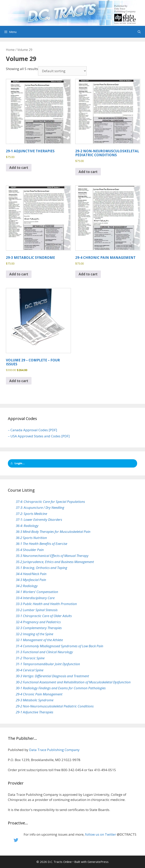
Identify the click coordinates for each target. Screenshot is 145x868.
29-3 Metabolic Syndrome (35, 700)
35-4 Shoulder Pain (30, 550)
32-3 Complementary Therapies (39, 628)
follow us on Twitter (101, 834)
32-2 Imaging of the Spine (34, 634)
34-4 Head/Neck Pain (31, 574)
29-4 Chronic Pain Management (39, 694)
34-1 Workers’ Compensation (37, 592)
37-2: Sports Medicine (31, 514)
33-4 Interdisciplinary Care (35, 598)
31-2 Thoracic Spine (30, 658)
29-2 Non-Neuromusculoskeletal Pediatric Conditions (55, 706)
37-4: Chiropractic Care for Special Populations (50, 502)
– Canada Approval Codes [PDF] (33, 430)
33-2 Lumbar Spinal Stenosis (37, 610)
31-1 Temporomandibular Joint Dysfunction (48, 664)
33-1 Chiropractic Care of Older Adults (44, 616)
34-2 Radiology (27, 586)
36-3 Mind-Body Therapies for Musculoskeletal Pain (53, 532)
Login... (18, 463)
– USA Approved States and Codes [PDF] (39, 436)
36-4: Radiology (27, 526)
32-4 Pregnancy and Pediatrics (38, 622)
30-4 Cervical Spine (30, 670)
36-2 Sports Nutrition (31, 538)
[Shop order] (62, 71)
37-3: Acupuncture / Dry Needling (40, 507)
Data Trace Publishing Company (54, 750)
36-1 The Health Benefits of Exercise (41, 544)
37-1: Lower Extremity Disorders (39, 520)
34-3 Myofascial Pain (31, 580)
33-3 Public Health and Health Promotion (46, 604)
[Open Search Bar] (139, 32)
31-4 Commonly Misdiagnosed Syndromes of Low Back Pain (59, 646)
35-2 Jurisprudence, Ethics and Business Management (55, 562)
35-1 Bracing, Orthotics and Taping (41, 568)
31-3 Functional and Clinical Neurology (44, 652)
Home (10, 50)
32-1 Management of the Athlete (39, 640)
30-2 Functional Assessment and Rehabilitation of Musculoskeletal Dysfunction (73, 682)
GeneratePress (98, 862)
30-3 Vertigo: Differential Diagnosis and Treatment (52, 676)
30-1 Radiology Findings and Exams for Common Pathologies (61, 688)
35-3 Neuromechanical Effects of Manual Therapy (52, 556)
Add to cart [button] (19, 168)
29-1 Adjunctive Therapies (34, 712)
